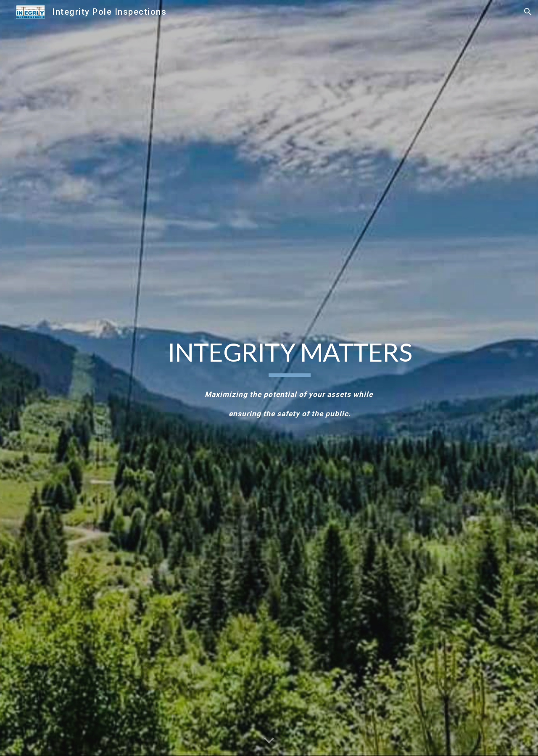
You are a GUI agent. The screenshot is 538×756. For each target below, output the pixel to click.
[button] (528, 12)
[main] (290, 357)
